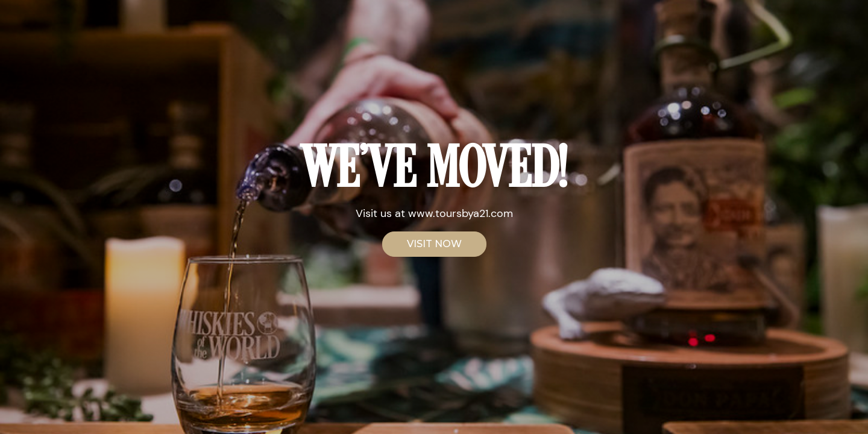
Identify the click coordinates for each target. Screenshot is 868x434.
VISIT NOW (434, 244)
